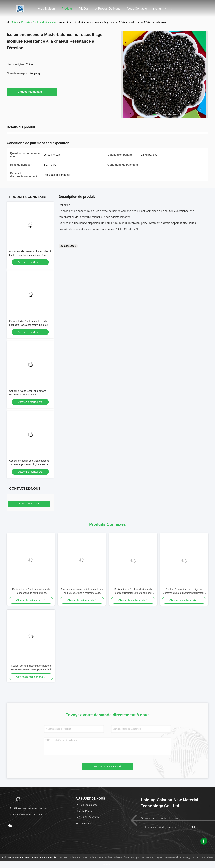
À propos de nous (108, 9)
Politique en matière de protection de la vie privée (29, 857)
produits (26, 22)
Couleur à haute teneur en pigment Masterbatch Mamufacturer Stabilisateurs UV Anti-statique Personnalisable (184, 591)
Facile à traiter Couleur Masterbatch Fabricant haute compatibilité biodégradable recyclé (31, 591)
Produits (67, 9)
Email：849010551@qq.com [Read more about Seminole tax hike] (26, 815)
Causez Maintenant (32, 92)
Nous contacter (137, 9)
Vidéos (84, 9)
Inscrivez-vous (198, 827)
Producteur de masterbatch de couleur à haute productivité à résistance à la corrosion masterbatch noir (30, 255)
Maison (15, 22)
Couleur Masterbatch (44, 22)
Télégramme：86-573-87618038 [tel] (28, 808)
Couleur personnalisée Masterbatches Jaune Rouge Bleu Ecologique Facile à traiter (29, 464)
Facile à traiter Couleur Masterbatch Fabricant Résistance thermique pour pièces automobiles (29, 325)
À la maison (46, 9)
